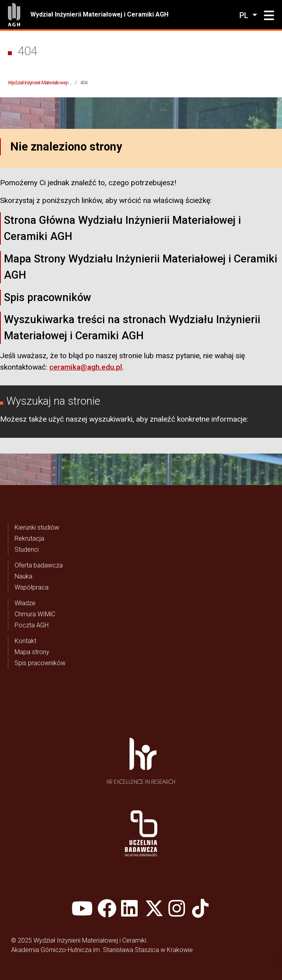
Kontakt (25, 641)
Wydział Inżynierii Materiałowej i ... (40, 83)
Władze (25, 603)
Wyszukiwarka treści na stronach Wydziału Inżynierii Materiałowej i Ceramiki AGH (132, 328)
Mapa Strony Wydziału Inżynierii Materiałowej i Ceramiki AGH (141, 267)
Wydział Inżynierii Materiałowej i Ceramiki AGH (99, 14)
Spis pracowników (48, 298)
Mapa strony (32, 652)
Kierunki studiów (37, 527)
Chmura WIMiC (35, 614)
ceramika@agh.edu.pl (86, 367)
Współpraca (32, 587)
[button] (269, 16)
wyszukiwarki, (112, 419)
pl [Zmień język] (245, 15)
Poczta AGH (32, 625)
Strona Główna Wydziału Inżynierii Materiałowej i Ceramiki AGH (122, 228)
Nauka (23, 576)
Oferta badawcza (39, 565)
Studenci (27, 550)
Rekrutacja (29, 538)
